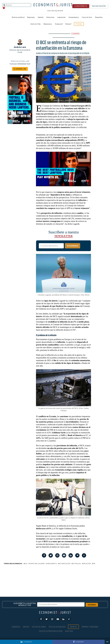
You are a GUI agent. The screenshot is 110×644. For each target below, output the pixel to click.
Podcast (68, 24)
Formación (59, 24)
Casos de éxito (87, 17)
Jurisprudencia (74, 17)
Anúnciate (73, 627)
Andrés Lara (20, 47)
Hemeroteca (48, 24)
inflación (87, 564)
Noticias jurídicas (18, 17)
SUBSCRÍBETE (81, 6)
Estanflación (65, 564)
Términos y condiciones (90, 627)
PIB (94, 564)
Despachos (99, 17)
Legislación (61, 17)
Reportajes (31, 17)
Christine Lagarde (37, 564)
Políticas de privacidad (57, 627)
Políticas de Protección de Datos (51, 631)
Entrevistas (50, 17)
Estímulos (76, 564)
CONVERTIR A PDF (20, 69)
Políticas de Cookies (39, 627)
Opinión (41, 17)
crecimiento (52, 564)
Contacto (26, 627)
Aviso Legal (69, 631)
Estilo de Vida (36, 24)
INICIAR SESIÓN (99, 6)
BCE (26, 564)
